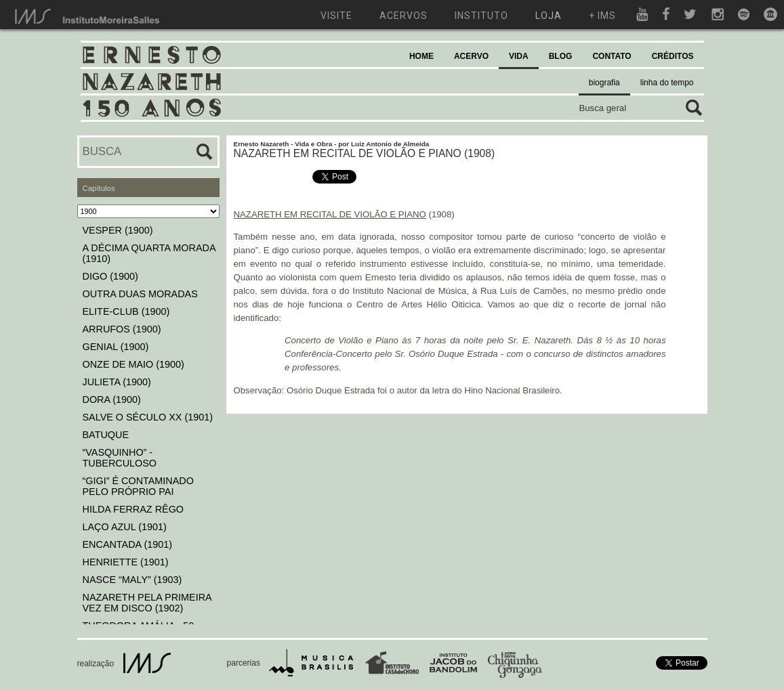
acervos (404, 16)
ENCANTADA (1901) (128, 544)
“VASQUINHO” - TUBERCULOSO (120, 458)
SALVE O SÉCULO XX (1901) (148, 417)
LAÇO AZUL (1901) (125, 527)
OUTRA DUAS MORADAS (140, 294)
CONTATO (612, 56)
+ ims (602, 16)
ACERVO (471, 56)
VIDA (519, 56)
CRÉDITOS (673, 56)
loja (549, 16)
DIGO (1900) (110, 276)
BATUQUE (106, 435)
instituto (481, 16)
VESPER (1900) (118, 230)
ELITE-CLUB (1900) (126, 311)
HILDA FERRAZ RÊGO (133, 509)
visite (336, 16)
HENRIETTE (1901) (126, 562)
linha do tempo (667, 83)
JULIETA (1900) (117, 382)
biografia (604, 83)
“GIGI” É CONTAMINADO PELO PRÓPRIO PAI (138, 486)
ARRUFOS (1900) (122, 329)
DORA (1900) (112, 400)
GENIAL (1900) (116, 347)
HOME (421, 56)
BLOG (561, 56)
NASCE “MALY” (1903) (132, 580)
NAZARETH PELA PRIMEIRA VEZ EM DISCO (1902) (147, 603)
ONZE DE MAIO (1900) (133, 364)
